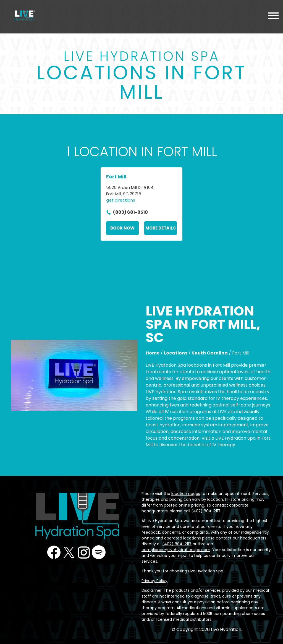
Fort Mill (116, 177)
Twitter (69, 552)
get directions (121, 200)
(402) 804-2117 (206, 511)
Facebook (54, 552)
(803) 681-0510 (130, 212)
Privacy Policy (154, 581)
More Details (161, 228)
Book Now (122, 228)
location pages (186, 494)
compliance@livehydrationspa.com (176, 550)
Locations (176, 353)
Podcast (99, 552)
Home (153, 353)
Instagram (84, 552)
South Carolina (210, 353)
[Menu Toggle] (273, 17)
